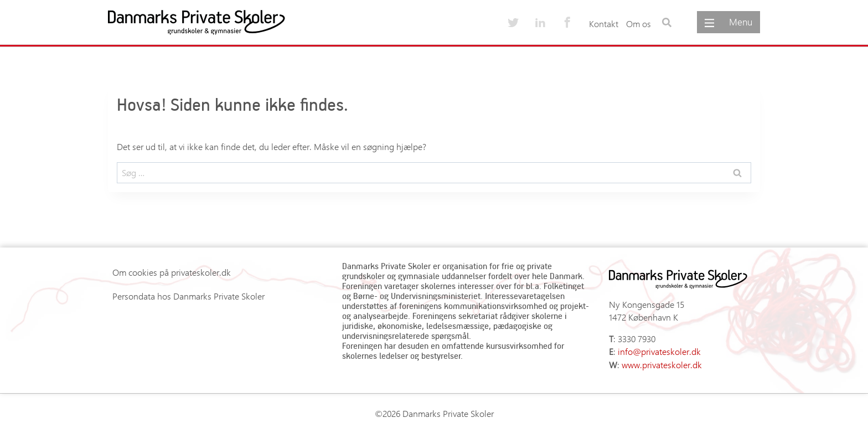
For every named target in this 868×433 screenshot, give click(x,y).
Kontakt (604, 24)
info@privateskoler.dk (659, 351)
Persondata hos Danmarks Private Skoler (188, 296)
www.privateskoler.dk (662, 365)
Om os (639, 24)
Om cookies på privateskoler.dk (172, 272)
